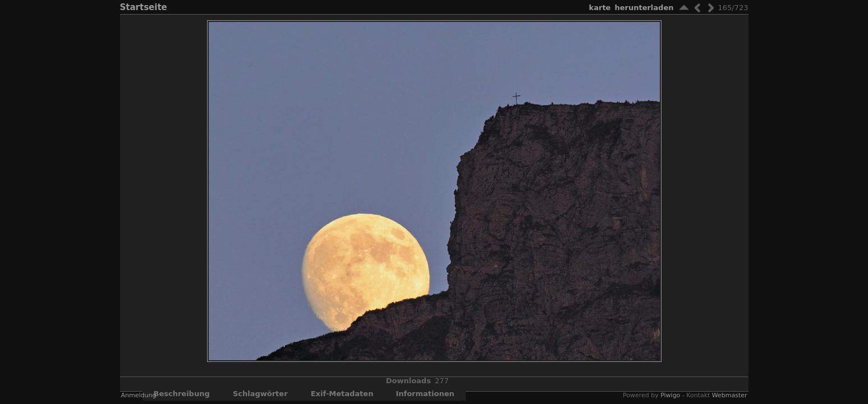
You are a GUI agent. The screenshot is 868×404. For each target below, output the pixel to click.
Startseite (144, 7)
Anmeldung (139, 395)
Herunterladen (644, 8)
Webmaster (730, 395)
